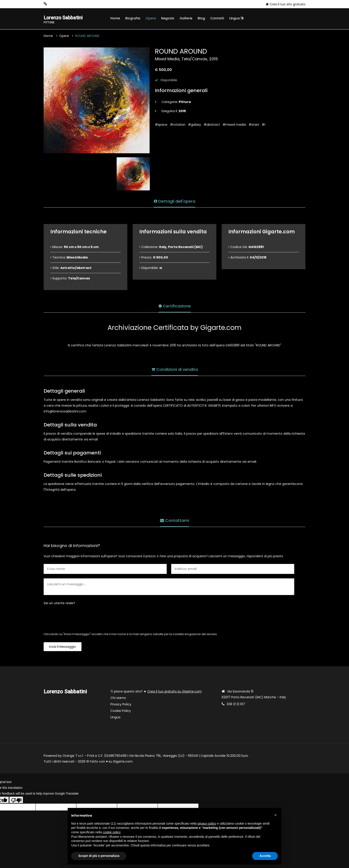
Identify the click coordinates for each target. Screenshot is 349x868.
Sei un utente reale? (59, 604)
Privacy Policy (121, 705)
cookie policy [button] (112, 832)
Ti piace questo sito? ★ (156, 692)
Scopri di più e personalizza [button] (99, 856)
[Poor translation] (16, 801)
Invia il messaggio (63, 647)
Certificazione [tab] (175, 306)
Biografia (133, 18)
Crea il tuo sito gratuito (286, 4)
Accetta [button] (265, 856)
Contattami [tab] (174, 520)
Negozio (168, 18)
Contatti (217, 18)
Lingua (236, 18)
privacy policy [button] (207, 824)
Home (115, 18)
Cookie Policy (121, 711)
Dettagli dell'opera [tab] (174, 201)
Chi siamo (118, 698)
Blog (201, 18)
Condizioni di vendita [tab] (175, 369)
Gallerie (186, 18)
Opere (151, 18)
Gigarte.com (123, 762)
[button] (276, 815)
